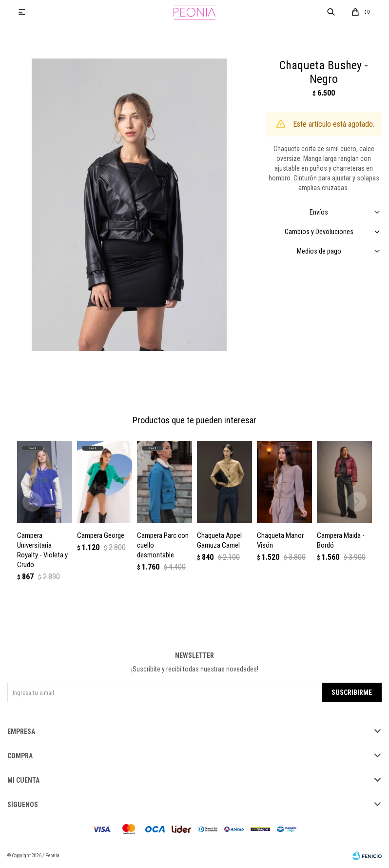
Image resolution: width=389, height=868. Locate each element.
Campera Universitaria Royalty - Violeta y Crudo (42, 550)
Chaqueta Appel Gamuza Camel (219, 540)
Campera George (101, 535)
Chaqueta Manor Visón (280, 540)
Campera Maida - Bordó (341, 540)
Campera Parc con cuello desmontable (163, 545)
